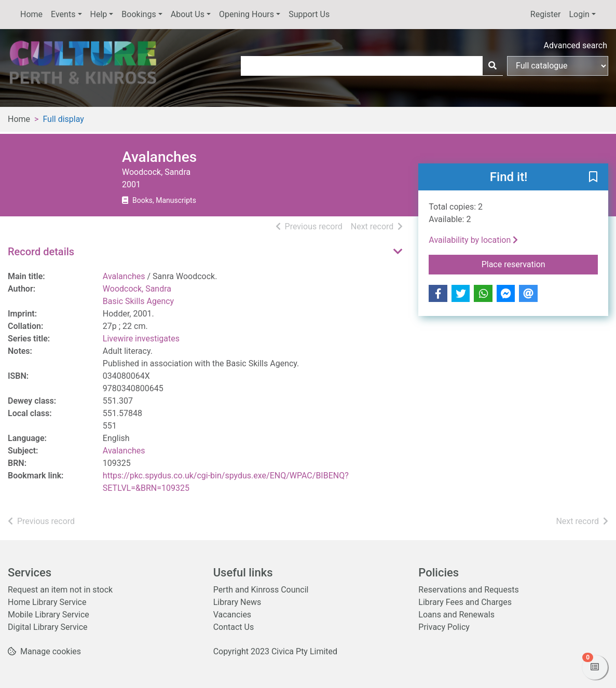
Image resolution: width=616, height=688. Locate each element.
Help (99, 14)
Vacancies (232, 615)
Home (31, 14)
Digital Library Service (48, 627)
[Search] (492, 66)
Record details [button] (41, 252)
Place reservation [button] (540, 264)
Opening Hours (247, 14)
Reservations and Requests (468, 590)
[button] (593, 177)
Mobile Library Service (49, 615)
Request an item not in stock (60, 590)
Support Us (309, 14)
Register (546, 14)
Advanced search (576, 45)
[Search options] (558, 66)
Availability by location (473, 240)
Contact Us (234, 627)
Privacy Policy (444, 627)
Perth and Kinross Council (261, 590)
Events (63, 14)
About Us (188, 14)
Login (579, 14)
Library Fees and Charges (465, 602)
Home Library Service (47, 602)
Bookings (139, 14)
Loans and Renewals (456, 615)
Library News (237, 602)
